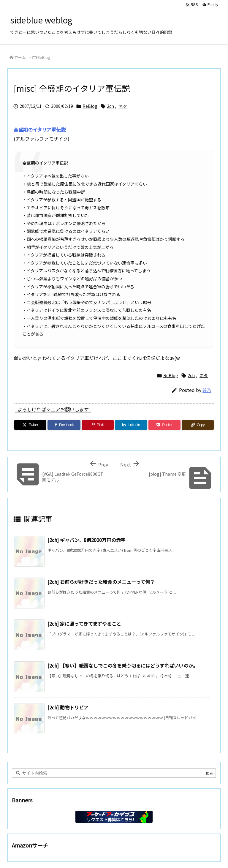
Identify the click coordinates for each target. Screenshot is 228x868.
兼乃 (207, 390)
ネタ (123, 106)
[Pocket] (164, 425)
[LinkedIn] (131, 425)
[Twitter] (30, 425)
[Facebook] (64, 425)
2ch (110, 106)
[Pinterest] (98, 425)
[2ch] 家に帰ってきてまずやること (84, 624)
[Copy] (198, 425)
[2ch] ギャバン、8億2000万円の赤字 (87, 540)
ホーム (20, 57)
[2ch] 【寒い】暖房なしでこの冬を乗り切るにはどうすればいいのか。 (123, 665)
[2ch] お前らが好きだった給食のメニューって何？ (101, 582)
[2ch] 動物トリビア (68, 707)
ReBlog (44, 57)
